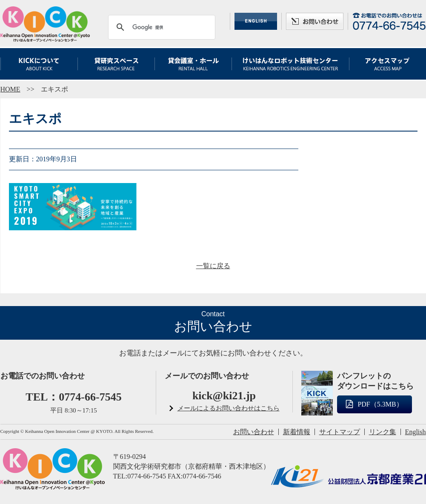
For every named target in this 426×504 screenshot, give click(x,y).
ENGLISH (256, 21)
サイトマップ (340, 432)
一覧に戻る (213, 266)
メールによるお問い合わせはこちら (229, 408)
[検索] (160, 27)
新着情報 (297, 432)
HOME (10, 89)
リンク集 (383, 432)
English (416, 432)
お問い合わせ (315, 21)
